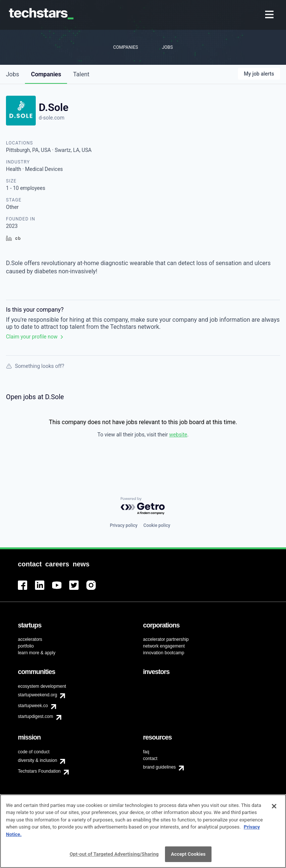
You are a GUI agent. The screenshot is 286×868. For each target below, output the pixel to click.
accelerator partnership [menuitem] (166, 639)
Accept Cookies (188, 856)
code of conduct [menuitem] (34, 752)
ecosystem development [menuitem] (42, 686)
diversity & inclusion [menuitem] (37, 760)
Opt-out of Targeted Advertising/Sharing (114, 856)
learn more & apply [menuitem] (37, 653)
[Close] (274, 807)
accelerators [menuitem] (30, 639)
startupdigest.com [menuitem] (36, 716)
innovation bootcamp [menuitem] (164, 653)
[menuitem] (270, 15)
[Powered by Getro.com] (143, 506)
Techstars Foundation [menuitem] (39, 771)
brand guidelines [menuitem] (159, 767)
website (178, 435)
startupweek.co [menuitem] (33, 706)
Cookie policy (157, 525)
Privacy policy (124, 525)
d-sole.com (52, 118)
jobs (12, 74)
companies (46, 74)
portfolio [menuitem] (26, 646)
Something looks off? (35, 366)
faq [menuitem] (146, 752)
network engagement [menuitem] (164, 646)
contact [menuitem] (150, 759)
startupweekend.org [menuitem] (37, 695)
